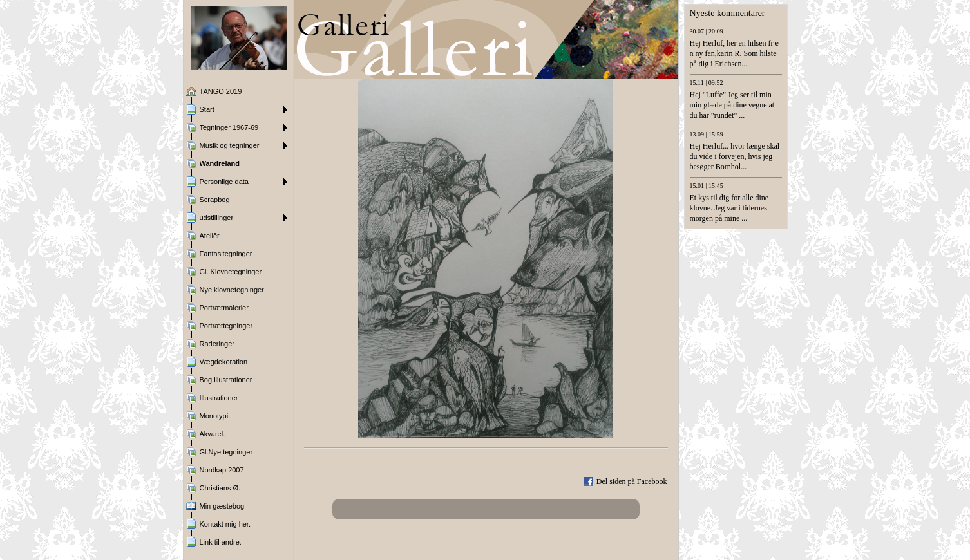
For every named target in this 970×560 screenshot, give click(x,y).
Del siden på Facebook (632, 481)
